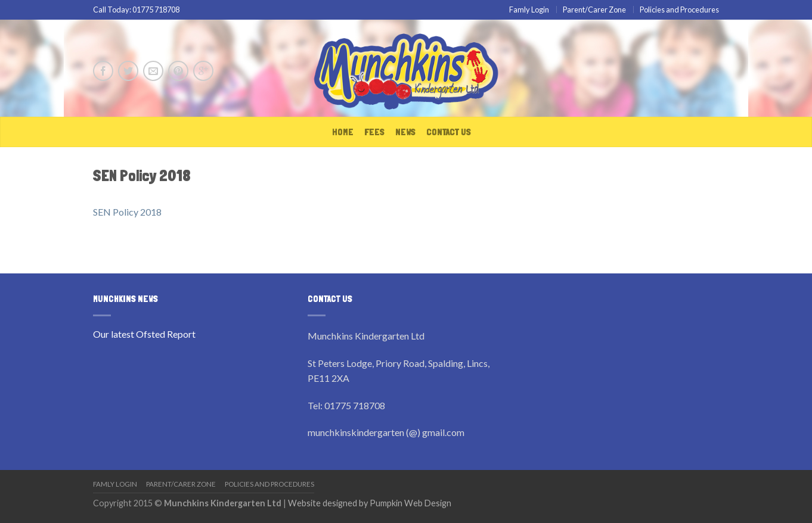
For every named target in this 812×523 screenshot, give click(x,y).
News (405, 132)
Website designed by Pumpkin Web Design (370, 503)
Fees (374, 132)
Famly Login (529, 10)
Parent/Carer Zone (594, 10)
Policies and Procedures (679, 10)
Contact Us (449, 132)
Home (343, 132)
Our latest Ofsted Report (144, 334)
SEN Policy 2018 (127, 212)
